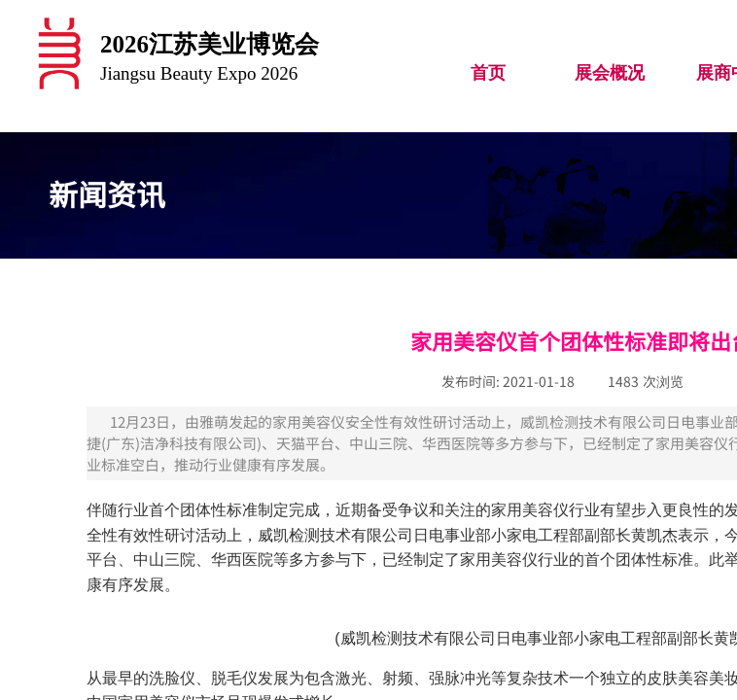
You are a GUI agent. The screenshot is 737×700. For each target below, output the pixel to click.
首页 (488, 73)
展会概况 (610, 73)
